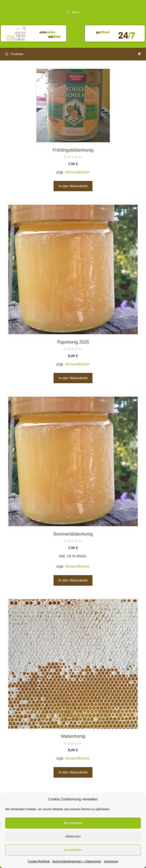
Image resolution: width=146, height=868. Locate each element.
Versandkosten (77, 172)
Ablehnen (73, 836)
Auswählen (73, 850)
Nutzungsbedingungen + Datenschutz (77, 861)
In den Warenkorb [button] (73, 186)
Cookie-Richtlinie (39, 861)
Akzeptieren (73, 823)
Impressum (111, 861)
